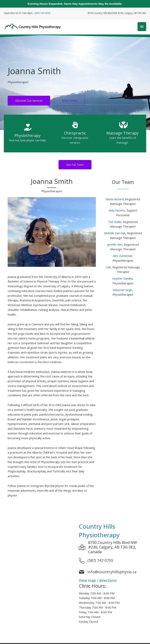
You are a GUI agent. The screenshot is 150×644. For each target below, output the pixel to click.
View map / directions (98, 581)
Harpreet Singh (123, 291)
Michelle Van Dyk (115, 234)
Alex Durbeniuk (122, 257)
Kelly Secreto (117, 211)
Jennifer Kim (115, 245)
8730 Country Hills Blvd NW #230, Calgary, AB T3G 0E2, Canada (112, 548)
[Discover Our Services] (29, 102)
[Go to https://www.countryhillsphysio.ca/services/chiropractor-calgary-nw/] (75, 135)
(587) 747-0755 (42, 13)
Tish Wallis (115, 223)
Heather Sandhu (123, 279)
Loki (108, 268)
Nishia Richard (115, 200)
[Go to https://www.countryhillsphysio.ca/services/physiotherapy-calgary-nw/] (28, 135)
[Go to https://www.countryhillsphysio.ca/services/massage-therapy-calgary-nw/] (122, 135)
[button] (75, 166)
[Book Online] (69, 102)
